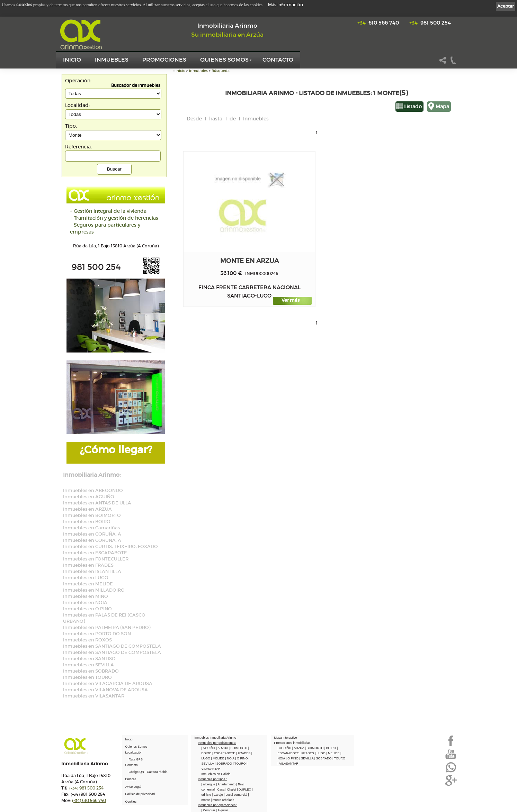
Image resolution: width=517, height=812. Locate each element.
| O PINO (242, 758)
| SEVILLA (307, 758)
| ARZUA (222, 748)
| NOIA (230, 758)
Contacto (278, 60)
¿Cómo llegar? (116, 450)
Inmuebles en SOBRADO (91, 671)
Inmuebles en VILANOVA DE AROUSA (105, 690)
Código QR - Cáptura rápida (148, 772)
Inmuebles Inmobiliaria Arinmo (216, 738)
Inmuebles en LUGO (86, 578)
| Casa (221, 790)
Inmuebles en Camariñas (91, 528)
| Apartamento (226, 784)
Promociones (164, 60)
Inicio (72, 60)
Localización (134, 752)
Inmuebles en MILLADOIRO (94, 590)
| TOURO (240, 764)
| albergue (209, 784)
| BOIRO (331, 748)
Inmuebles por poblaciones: (217, 743)
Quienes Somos (224, 60)
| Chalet (231, 790)
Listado (413, 107)
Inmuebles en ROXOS (87, 640)
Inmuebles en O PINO (87, 609)
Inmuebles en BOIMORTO (92, 515)
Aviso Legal (133, 787)
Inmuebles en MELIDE (88, 584)
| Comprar (209, 810)
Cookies (131, 802)
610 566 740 (378, 23)
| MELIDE (218, 758)
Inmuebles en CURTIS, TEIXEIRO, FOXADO (110, 546)
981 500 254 (430, 23)
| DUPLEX (244, 790)
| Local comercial (236, 795)
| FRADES (244, 753)
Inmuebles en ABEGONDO (93, 490)
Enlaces (131, 779)
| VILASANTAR (288, 764)
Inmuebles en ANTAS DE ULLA (97, 503)
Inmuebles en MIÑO (86, 596)
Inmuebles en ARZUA (87, 509)
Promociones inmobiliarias (292, 743)
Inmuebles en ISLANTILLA (92, 571)
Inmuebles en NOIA (85, 603)
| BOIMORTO (239, 748)
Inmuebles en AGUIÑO (89, 497)
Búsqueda (221, 71)
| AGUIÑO (209, 748)
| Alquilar (222, 810)
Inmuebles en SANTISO (89, 659)
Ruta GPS (136, 759)
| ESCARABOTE (224, 753)
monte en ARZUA (249, 261)
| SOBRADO (224, 764)
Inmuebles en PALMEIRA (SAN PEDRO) (107, 627)
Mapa (442, 107)
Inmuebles (112, 60)
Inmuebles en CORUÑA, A (92, 534)
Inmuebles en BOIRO (87, 522)
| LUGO (320, 753)
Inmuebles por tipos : (213, 779)
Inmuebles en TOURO (87, 677)
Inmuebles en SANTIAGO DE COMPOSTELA (112, 646)
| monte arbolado (222, 800)
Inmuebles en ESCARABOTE (95, 553)
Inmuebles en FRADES (88, 565)
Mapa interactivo (286, 738)
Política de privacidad (140, 794)
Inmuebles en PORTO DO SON (97, 634)
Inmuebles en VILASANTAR (94, 696)
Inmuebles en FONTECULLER (96, 559)
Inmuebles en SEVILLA (88, 665)
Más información (286, 5)
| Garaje (218, 795)
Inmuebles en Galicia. (217, 774)
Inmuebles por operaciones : (218, 805)
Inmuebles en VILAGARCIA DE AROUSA (108, 683)
